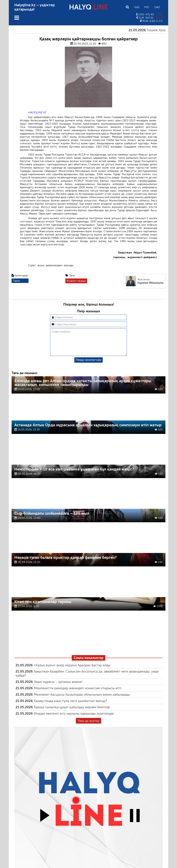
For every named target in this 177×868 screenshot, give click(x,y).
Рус (147, 7)
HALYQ (88, 7)
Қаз (137, 7)
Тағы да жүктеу (89, 726)
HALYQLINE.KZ (37, 112)
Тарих (16, 281)
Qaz (157, 7)
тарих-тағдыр (77, 281)
